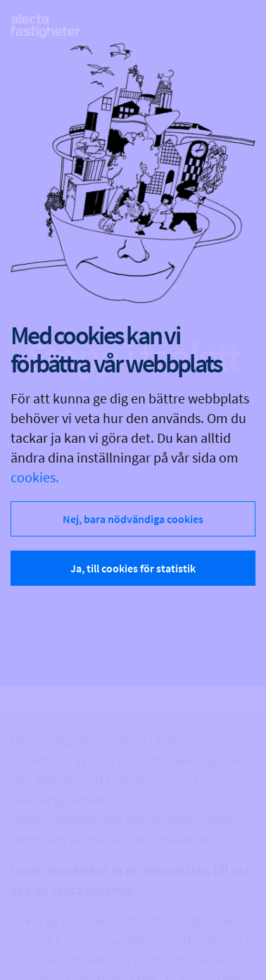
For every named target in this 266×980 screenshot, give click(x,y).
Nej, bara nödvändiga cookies (133, 519)
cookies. (35, 477)
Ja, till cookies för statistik (133, 568)
